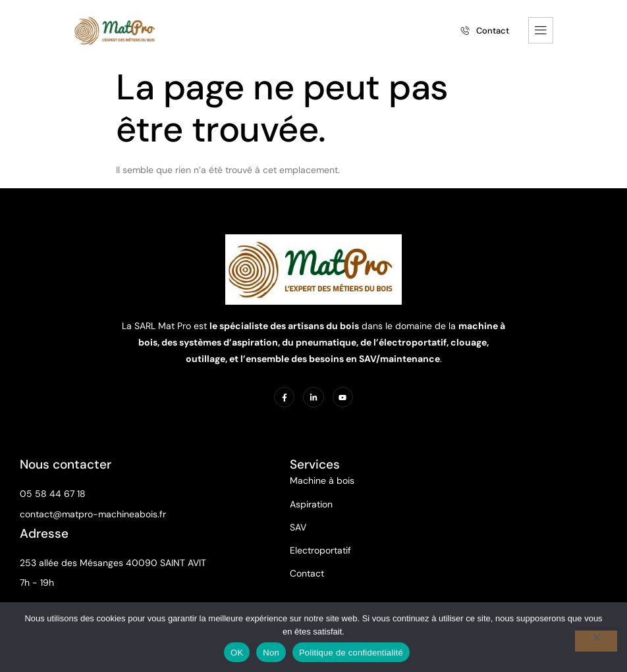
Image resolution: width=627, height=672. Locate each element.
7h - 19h (37, 582)
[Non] (596, 641)
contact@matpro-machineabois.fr (93, 514)
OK (237, 653)
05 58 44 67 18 (53, 494)
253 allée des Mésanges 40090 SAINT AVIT (113, 563)
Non (271, 653)
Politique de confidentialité (351, 653)
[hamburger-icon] (541, 30)
